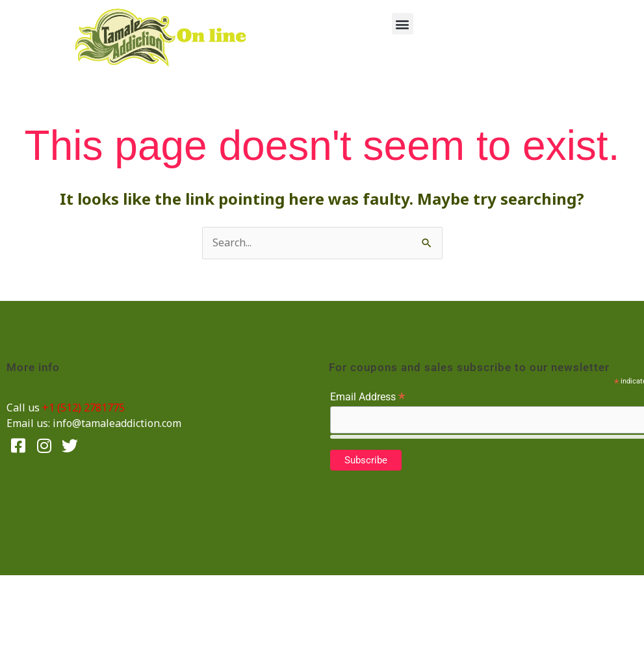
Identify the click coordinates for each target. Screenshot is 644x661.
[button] (403, 24)
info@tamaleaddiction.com (117, 423)
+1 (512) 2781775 (84, 408)
